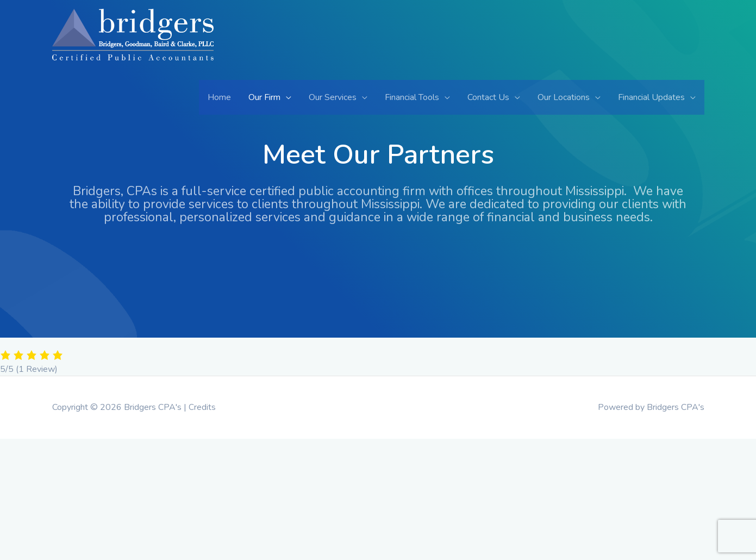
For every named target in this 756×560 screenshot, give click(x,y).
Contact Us (488, 97)
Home (219, 97)
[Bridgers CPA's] (133, 43)
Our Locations (564, 97)
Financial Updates (651, 97)
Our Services (333, 97)
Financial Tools (412, 97)
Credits (202, 407)
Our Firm (264, 97)
